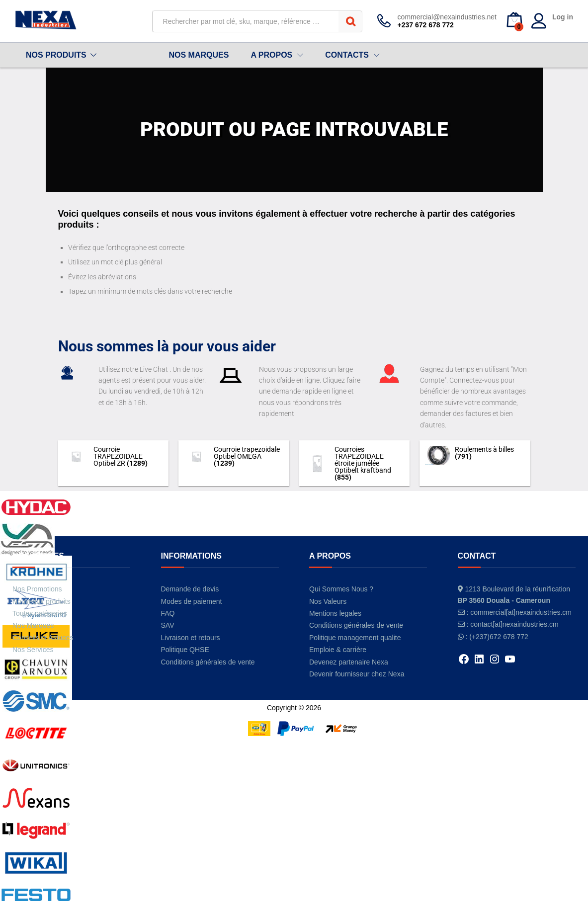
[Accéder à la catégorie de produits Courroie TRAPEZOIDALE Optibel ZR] (114, 456)
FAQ (168, 613)
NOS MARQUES (199, 55)
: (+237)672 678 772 (497, 637)
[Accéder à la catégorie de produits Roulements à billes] (475, 455)
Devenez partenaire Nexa (349, 662)
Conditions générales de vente (208, 662)
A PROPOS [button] (271, 55)
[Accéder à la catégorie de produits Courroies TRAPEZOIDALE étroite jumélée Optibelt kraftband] (355, 463)
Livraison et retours (191, 638)
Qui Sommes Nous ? (341, 589)
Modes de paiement (192, 601)
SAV (168, 625)
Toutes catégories (40, 613)
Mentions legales (335, 613)
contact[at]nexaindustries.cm (514, 624)
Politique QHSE (185, 650)
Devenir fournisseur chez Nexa (357, 674)
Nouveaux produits (42, 601)
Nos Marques (33, 625)
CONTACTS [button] (347, 55)
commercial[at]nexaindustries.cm (521, 612)
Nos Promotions (37, 589)
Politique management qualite (355, 638)
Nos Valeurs (328, 601)
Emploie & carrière (338, 650)
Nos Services (33, 650)
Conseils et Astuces (43, 638)
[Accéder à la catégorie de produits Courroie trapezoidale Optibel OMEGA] (234, 456)
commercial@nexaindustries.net (447, 17)
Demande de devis (190, 589)
